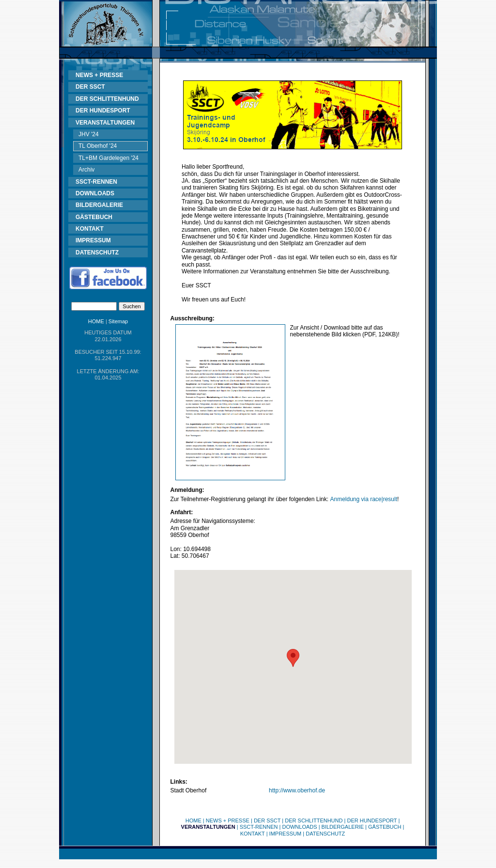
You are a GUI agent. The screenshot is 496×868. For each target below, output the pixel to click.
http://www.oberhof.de (297, 790)
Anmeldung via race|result (364, 499)
